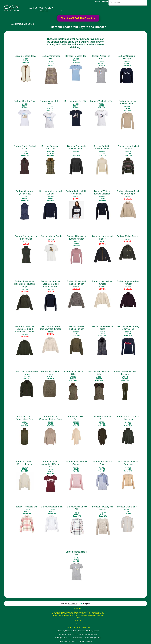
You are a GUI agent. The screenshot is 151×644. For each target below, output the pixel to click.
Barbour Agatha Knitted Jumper (128, 283)
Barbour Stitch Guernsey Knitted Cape (51, 418)
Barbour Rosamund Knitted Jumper (76, 283)
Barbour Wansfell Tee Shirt (50, 102)
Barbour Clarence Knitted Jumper (25, 463)
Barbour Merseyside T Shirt (76, 553)
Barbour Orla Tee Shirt (25, 101)
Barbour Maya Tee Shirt (76, 101)
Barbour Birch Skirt (50, 372)
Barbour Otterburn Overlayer (127, 57)
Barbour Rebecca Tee (76, 56)
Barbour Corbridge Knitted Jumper (102, 147)
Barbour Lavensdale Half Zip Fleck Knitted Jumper (25, 284)
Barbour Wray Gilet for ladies (102, 328)
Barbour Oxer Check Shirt (77, 508)
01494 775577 (72, 634)
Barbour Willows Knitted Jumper (76, 328)
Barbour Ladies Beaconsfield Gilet (25, 418)
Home (12, 24)
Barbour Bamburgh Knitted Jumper (76, 147)
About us (64, 638)
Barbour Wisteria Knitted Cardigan (102, 192)
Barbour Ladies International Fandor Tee (51, 464)
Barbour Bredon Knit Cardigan (128, 463)
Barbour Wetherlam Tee (102, 101)
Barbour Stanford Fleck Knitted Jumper (128, 192)
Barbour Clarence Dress (102, 418)
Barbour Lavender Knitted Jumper (127, 102)
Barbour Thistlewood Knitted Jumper (77, 238)
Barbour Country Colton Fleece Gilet (26, 238)
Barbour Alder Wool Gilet (73, 373)
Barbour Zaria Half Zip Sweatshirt (76, 192)
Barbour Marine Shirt (127, 507)
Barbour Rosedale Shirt (27, 507)
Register (105, 2)
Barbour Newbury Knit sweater (103, 508)
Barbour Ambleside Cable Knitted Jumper (51, 328)
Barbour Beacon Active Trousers (125, 373)
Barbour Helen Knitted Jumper (128, 147)
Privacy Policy (77, 638)
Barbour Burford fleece (26, 56)
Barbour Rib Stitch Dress (76, 418)
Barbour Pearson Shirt (52, 507)
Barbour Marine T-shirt (51, 236)
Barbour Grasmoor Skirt (51, 57)
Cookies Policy (89, 638)
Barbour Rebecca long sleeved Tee (128, 328)
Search (57, 638)
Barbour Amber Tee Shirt (101, 57)
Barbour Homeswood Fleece (102, 238)
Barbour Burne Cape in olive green (128, 418)
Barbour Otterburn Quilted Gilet (25, 192)
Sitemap (98, 638)
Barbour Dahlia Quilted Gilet (25, 147)
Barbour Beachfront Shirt (102, 463)
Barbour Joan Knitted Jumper (102, 283)
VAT (70, 638)
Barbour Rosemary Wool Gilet (51, 147)
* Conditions (44, 11)
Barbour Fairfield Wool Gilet (99, 373)
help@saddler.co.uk (90, 634)
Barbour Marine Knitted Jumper (51, 192)
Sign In (98, 2)
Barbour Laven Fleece (27, 372)
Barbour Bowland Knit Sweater (76, 463)
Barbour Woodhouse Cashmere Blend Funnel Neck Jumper (25, 329)
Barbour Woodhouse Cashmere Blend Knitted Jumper (51, 284)
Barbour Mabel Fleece (127, 236)
